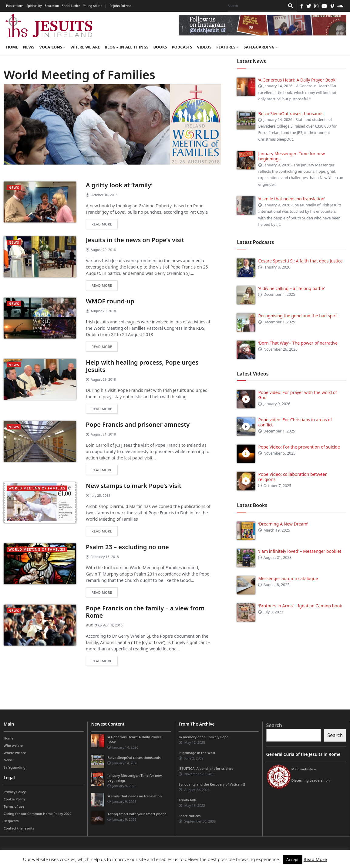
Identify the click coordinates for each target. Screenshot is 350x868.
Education (52, 6)
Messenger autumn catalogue (288, 578)
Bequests (11, 821)
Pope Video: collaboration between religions (293, 477)
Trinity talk (187, 800)
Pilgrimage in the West (197, 753)
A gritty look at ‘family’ (119, 185)
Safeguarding (261, 47)
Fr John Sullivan (121, 6)
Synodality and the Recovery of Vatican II (212, 784)
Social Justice (71, 6)
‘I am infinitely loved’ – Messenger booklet (300, 551)
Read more (102, 224)
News (29, 47)
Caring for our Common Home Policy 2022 (38, 814)
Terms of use (14, 806)
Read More (315, 859)
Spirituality (34, 6)
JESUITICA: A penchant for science (206, 768)
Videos (204, 47)
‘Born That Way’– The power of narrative (298, 343)
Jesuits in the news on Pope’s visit (135, 240)
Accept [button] (293, 860)
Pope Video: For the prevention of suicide (300, 447)
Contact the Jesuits (19, 828)
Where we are (85, 47)
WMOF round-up (110, 301)
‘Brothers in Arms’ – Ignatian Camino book (300, 606)
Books (160, 47)
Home (12, 47)
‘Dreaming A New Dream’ (283, 524)
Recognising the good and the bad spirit (298, 316)
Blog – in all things (126, 47)
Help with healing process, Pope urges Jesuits (142, 366)
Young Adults (93, 6)
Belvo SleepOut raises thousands (291, 114)
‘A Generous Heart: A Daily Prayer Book (297, 80)
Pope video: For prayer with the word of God (297, 395)
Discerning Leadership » (311, 780)
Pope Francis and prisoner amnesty (138, 424)
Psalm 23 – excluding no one (127, 547)
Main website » (304, 769)
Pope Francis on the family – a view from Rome (145, 612)
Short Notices (190, 816)
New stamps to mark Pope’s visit (134, 486)
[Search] (255, 6)
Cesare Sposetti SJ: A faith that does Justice (300, 261)
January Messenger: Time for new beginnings (291, 156)
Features (227, 47)
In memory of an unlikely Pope (204, 737)
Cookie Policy (14, 799)
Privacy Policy (15, 792)
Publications (15, 6)
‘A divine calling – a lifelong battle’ (291, 288)
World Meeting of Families (37, 488)
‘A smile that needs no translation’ (291, 199)
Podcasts (182, 47)
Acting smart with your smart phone (137, 814)
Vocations (52, 47)
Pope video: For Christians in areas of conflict (295, 422)
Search (274, 725)
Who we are (13, 745)
